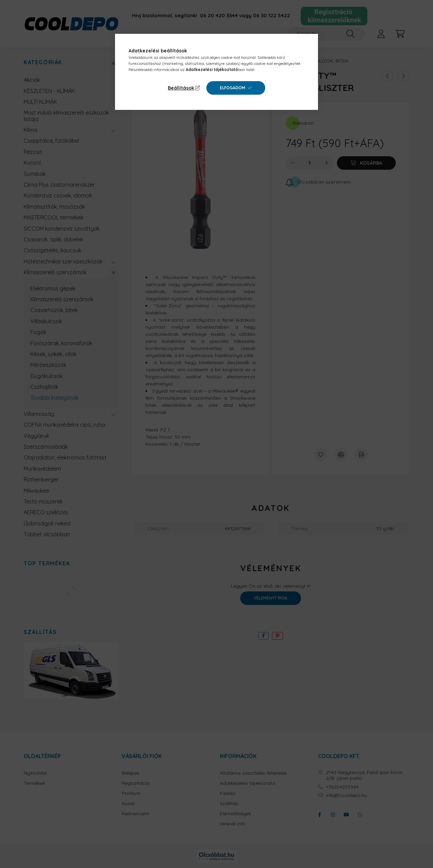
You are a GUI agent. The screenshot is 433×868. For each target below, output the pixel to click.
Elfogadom (233, 88)
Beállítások (181, 88)
